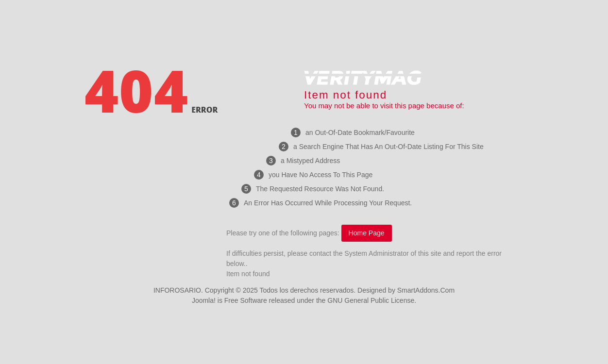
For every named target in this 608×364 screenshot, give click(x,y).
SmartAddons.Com (426, 290)
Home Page (367, 233)
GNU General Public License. (372, 300)
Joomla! (204, 300)
